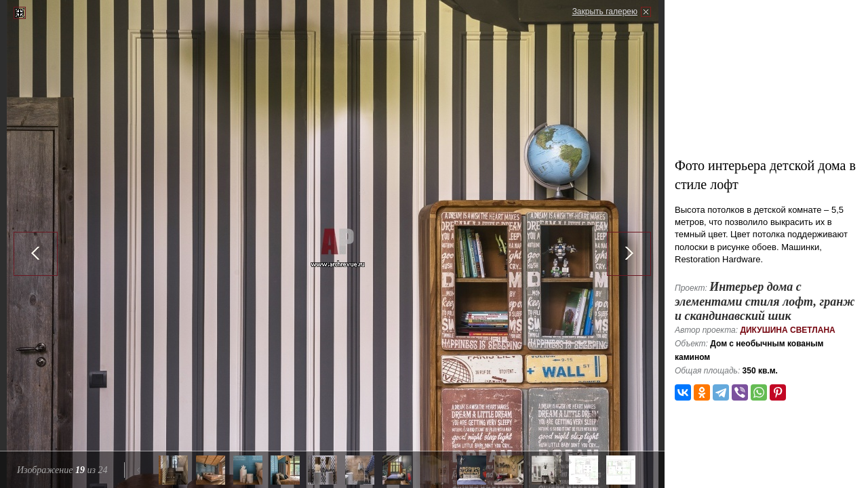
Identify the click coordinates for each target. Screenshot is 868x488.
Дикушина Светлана (787, 330)
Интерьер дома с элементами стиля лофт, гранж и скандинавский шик (765, 301)
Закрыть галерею (605, 12)
